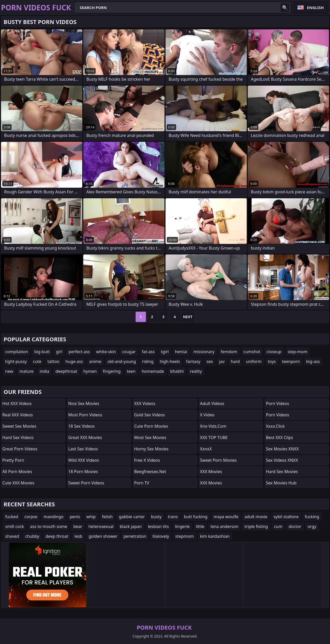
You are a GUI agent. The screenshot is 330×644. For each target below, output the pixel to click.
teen (131, 371)
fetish (107, 517)
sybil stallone (286, 517)
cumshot (252, 352)
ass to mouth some (49, 526)
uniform (254, 361)
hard (235, 361)
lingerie (182, 526)
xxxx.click (275, 426)
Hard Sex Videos (18, 437)
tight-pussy (16, 361)
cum (278, 526)
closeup (274, 352)
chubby (32, 536)
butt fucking (196, 517)
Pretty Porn (13, 460)
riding (148, 361)
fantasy (193, 361)
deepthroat (66, 371)
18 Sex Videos (82, 426)
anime (95, 361)
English (315, 7)
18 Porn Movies (83, 472)
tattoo (53, 361)
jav (222, 361)
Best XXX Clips (279, 437)
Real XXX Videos (18, 415)
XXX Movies (211, 472)
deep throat (57, 536)
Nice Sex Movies (84, 403)
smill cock (15, 526)
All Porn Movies (17, 472)
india (44, 371)
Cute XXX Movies (18, 483)
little (200, 526)
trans (173, 517)
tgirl (165, 352)
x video (207, 415)
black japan (131, 526)
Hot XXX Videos (17, 403)
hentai (181, 352)
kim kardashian (215, 536)
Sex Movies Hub (281, 483)
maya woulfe (226, 517)
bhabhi (177, 371)
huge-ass (74, 361)
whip (91, 517)
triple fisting (256, 526)
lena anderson (225, 526)
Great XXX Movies (85, 437)
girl (59, 352)
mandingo (53, 517)
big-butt (42, 352)
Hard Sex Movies (282, 472)
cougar (129, 352)
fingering (112, 371)
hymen (90, 371)
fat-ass (148, 352)
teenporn (291, 361)
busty (156, 517)
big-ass (313, 361)
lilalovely (161, 536)
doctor (295, 526)
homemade (153, 371)
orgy (312, 526)
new (9, 371)
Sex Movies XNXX (282, 449)
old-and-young (122, 361)
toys (272, 361)
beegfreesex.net (150, 472)
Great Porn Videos (20, 449)
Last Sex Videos (83, 449)
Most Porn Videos (85, 415)
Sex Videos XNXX (282, 460)
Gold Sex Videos (150, 415)
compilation (17, 352)
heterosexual (101, 526)
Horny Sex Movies (151, 449)
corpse (31, 517)
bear (78, 526)
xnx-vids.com (213, 426)
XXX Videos (145, 403)
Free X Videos (147, 460)
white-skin (106, 352)
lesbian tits (158, 526)
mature (26, 371)
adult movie (256, 517)
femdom (229, 352)
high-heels (170, 361)
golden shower (103, 536)
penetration (135, 536)
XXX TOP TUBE (214, 437)
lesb (79, 536)
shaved (12, 536)
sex (210, 361)
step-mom (297, 352)
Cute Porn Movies (151, 426)
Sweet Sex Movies (19, 426)
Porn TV (142, 483)
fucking (312, 517)
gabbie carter (132, 517)
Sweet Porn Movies (218, 460)
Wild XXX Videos (84, 460)
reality (196, 371)
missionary (204, 352)
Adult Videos (212, 403)
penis (75, 517)
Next (188, 317)
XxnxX (206, 449)
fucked (12, 517)
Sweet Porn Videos (86, 483)
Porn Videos (277, 403)
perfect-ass (79, 352)
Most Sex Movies (150, 437)
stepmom (185, 536)
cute (37, 361)
